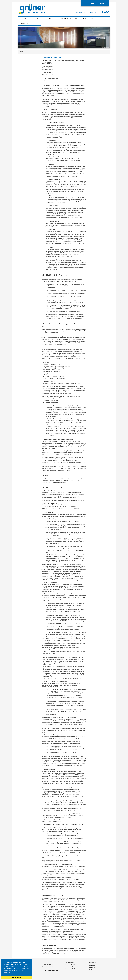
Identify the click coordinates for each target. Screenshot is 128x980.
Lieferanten (66, 19)
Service (52, 19)
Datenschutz (93, 967)
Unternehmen (80, 19)
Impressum (92, 966)
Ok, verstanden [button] (17, 977)
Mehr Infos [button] (7, 972)
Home (25, 19)
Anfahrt (25, 23)
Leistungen (38, 19)
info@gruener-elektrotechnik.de (50, 970)
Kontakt (94, 19)
